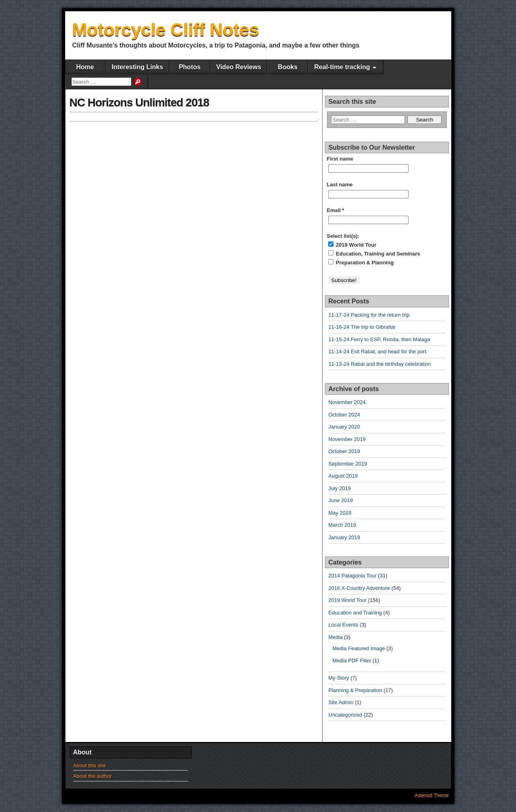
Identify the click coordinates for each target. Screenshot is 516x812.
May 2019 (340, 513)
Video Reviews (239, 67)
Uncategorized (345, 715)
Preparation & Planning (361, 262)
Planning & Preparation (356, 690)
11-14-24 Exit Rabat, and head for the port (378, 351)
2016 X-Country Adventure (359, 588)
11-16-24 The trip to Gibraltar (362, 327)
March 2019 (342, 525)
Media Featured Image (359, 648)
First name (340, 159)
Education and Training (355, 613)
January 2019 (344, 537)
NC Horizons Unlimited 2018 (139, 102)
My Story (339, 678)
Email (336, 210)
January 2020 (344, 427)
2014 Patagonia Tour (353, 576)
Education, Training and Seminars (374, 253)
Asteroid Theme (432, 796)
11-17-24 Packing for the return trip (369, 315)
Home (85, 67)
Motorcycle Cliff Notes (166, 30)
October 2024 (344, 415)
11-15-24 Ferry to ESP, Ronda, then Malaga (379, 339)
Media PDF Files (352, 661)
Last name (340, 184)
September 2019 (348, 464)
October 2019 (344, 451)
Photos (189, 67)
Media (336, 637)
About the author (93, 776)
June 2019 (341, 500)
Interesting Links (138, 67)
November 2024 (347, 402)
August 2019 (343, 476)
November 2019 (347, 439)
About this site (90, 766)
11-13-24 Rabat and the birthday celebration (380, 364)
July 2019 (340, 488)
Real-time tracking (342, 67)
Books (288, 67)
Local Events (343, 625)
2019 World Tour (352, 245)
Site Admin (341, 702)
